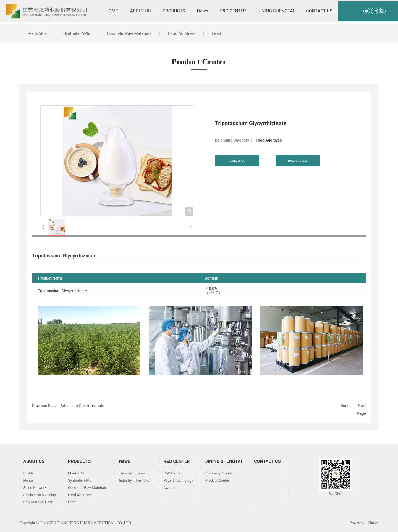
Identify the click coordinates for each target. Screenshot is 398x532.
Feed (217, 33)
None (345, 406)
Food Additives (182, 33)
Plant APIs (37, 33)
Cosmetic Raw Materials (129, 33)
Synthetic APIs (77, 33)
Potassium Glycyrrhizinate (82, 406)
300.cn (373, 523)
